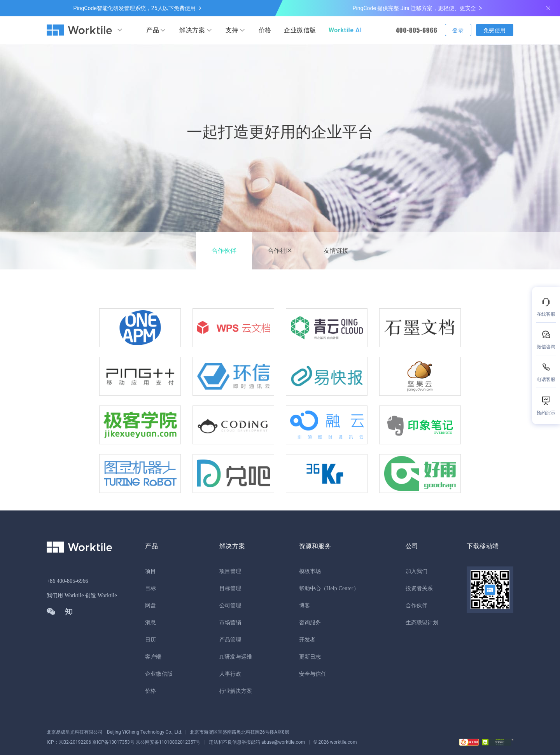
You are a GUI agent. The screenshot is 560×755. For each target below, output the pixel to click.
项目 (150, 571)
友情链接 (336, 251)
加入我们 (416, 571)
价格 (265, 30)
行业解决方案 (236, 691)
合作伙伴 (224, 251)
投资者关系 (419, 588)
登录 (458, 30)
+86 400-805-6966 (67, 581)
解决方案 (192, 30)
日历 (150, 640)
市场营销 (230, 623)
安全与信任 (313, 674)
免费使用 (495, 30)
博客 (304, 606)
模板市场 (310, 571)
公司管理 (230, 606)
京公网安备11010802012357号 (123, 742)
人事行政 (230, 674)
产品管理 (230, 640)
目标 (150, 588)
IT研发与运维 (236, 657)
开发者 (307, 640)
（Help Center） (340, 588)
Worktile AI (345, 30)
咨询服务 (310, 623)
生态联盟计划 (422, 623)
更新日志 (310, 657)
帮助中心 (310, 588)
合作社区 (280, 251)
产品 (153, 30)
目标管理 (230, 588)
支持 (232, 30)
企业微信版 (300, 30)
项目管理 (230, 571)
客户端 (153, 657)
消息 (150, 623)
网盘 (150, 606)
